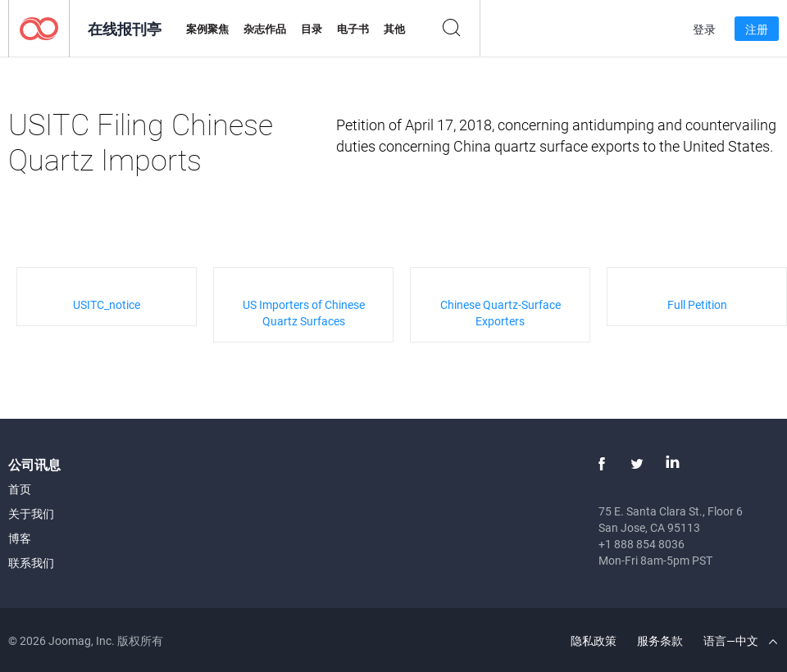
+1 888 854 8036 (641, 544)
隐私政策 (594, 640)
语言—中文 (740, 640)
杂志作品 (265, 29)
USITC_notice (107, 304)
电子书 (353, 29)
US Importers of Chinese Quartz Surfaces (304, 313)
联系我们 (31, 563)
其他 (394, 29)
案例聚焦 (207, 29)
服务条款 (660, 640)
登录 (704, 29)
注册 (757, 29)
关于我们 (31, 513)
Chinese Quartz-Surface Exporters (500, 313)
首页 (20, 489)
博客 (20, 538)
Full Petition (697, 304)
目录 (312, 29)
